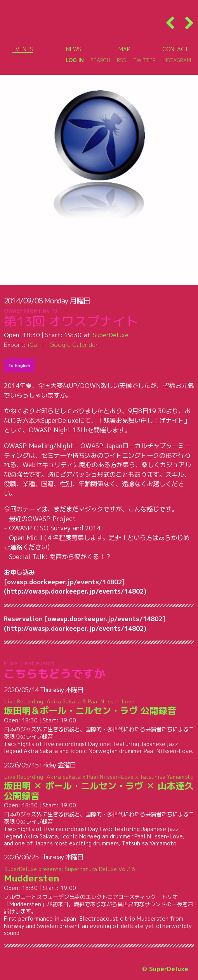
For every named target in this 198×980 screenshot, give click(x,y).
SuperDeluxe (111, 335)
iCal (33, 345)
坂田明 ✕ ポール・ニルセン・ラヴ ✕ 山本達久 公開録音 (99, 788)
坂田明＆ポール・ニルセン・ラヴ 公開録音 (99, 707)
